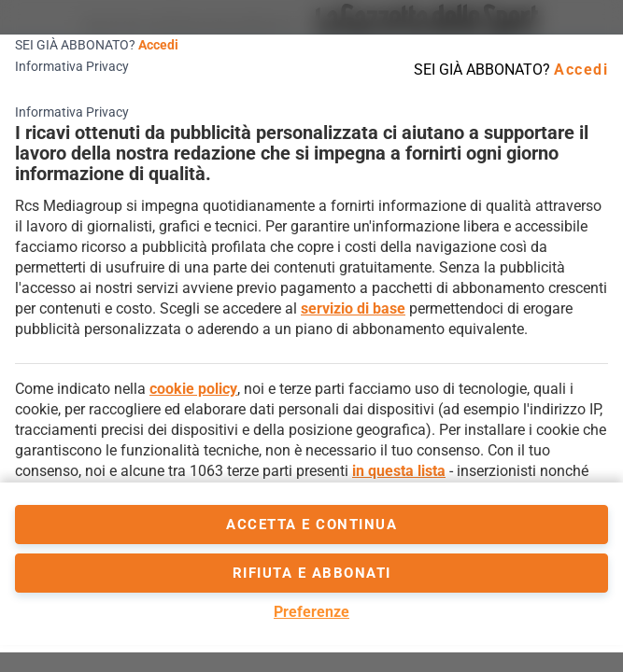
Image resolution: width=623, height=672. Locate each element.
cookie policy (193, 389)
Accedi (158, 45)
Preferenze (311, 612)
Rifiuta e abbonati (312, 573)
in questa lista (399, 471)
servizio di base (353, 308)
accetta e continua (311, 525)
